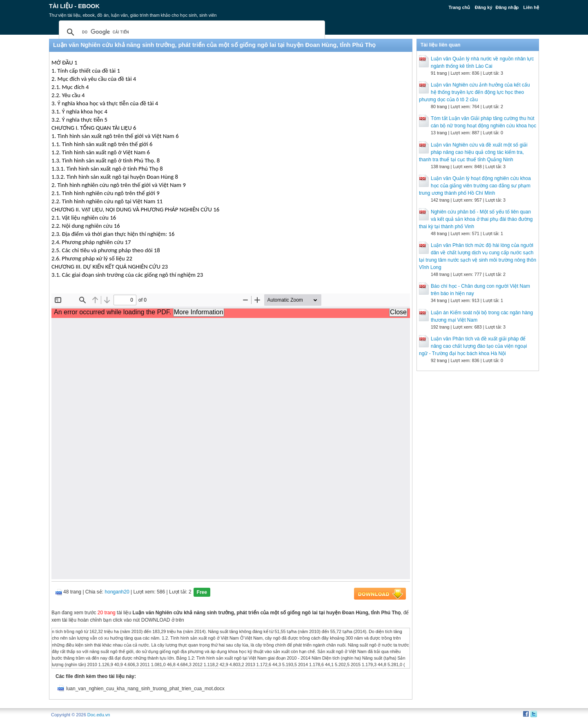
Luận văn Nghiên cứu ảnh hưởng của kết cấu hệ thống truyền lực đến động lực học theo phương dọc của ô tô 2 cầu (474, 92)
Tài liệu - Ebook (74, 6)
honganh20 (117, 592)
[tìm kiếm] (191, 32)
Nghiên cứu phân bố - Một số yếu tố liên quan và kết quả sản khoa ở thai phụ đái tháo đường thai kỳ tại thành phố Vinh (476, 219)
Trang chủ (460, 7)
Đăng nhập (507, 7)
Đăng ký (484, 7)
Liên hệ (531, 7)
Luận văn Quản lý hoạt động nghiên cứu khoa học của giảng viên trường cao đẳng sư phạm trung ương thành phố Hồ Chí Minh (475, 186)
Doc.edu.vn (99, 715)
